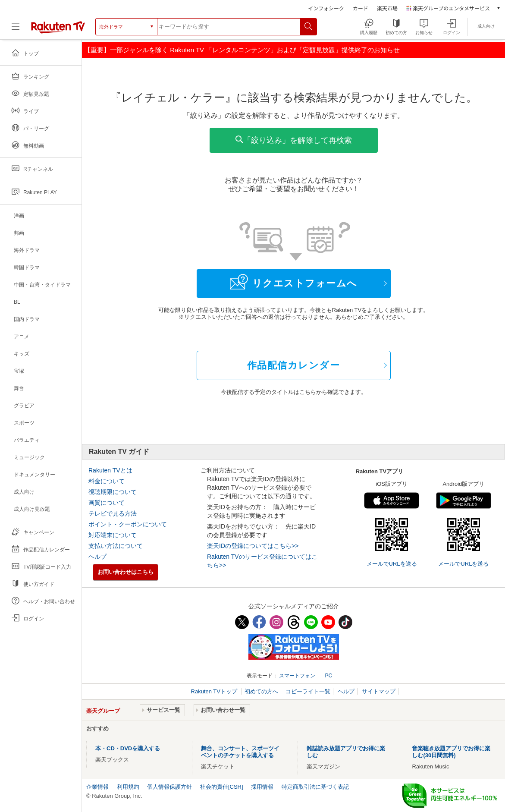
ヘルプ (97, 557)
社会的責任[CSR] (222, 787)
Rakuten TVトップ (215, 691)
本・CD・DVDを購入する (128, 748)
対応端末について (113, 535)
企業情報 (97, 787)
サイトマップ (379, 691)
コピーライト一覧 (308, 691)
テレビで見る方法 (113, 513)
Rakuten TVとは (110, 470)
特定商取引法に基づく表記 (315, 787)
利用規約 (128, 787)
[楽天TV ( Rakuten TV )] (58, 30)
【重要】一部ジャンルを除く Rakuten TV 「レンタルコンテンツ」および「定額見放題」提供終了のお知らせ (242, 50)
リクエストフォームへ (294, 282)
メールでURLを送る (392, 564)
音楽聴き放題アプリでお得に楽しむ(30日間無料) (451, 752)
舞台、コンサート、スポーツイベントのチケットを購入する (240, 752)
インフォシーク (326, 8)
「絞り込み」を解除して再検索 (294, 140)
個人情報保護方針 (169, 787)
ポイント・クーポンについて (128, 524)
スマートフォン (297, 676)
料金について (107, 481)
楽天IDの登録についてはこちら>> (253, 546)
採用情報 (262, 787)
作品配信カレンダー (294, 365)
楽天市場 (387, 8)
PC (328, 676)
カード (361, 8)
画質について (107, 503)
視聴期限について (113, 492)
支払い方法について (116, 546)
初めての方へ (261, 691)
